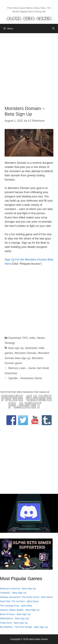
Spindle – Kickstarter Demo (25, 378)
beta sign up (16, 348)
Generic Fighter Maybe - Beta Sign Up (20, 610)
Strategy (10, 343)
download (31, 348)
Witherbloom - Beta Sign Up (14, 618)
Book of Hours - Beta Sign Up (15, 614)
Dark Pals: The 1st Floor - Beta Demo (19, 601)
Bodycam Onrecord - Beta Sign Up (18, 588)
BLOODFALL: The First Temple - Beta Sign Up (24, 627)
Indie (32, 338)
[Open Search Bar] (53, 29)
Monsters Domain (25, 353)
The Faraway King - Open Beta (16, 606)
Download (15, 338)
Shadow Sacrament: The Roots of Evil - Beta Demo (26, 597)
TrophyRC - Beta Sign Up (13, 593)
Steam (41, 338)
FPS (25, 338)
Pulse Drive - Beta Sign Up (14, 623)
